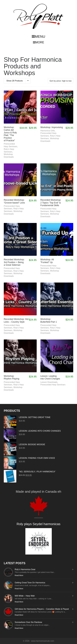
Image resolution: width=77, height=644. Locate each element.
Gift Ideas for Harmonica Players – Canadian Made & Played (42, 609)
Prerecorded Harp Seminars (53, 385)
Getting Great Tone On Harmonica (30, 583)
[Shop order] (61, 81)
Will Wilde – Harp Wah (25, 596)
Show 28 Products (15, 81)
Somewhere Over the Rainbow (28, 622)
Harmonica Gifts (48, 131)
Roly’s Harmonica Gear (25, 569)
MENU (38, 37)
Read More (19, 575)
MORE (38, 42)
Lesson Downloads (49, 382)
